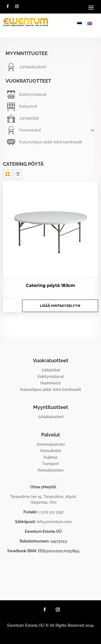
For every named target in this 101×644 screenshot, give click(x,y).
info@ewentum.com (54, 522)
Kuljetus (51, 457)
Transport (50, 464)
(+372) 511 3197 (51, 512)
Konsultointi (51, 451)
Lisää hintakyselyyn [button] (60, 306)
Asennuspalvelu (51, 444)
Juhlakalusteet (51, 417)
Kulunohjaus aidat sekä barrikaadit (51, 389)
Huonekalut (50, 383)
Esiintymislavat (51, 377)
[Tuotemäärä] (9, 306)
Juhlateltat (51, 370)
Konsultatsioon (51, 470)
